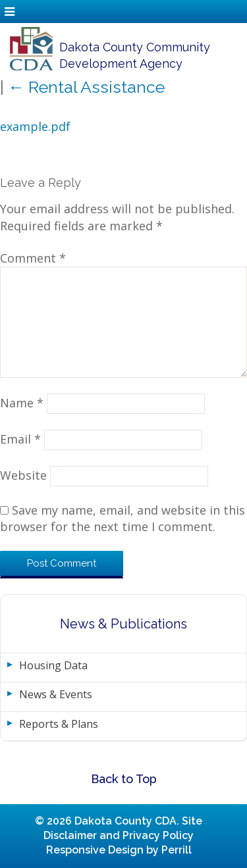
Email (20, 439)
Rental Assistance (86, 87)
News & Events (56, 694)
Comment (33, 258)
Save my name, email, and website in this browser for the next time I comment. (123, 518)
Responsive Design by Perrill (119, 850)
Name (22, 403)
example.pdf (35, 126)
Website (23, 475)
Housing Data (53, 665)
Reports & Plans (59, 724)
